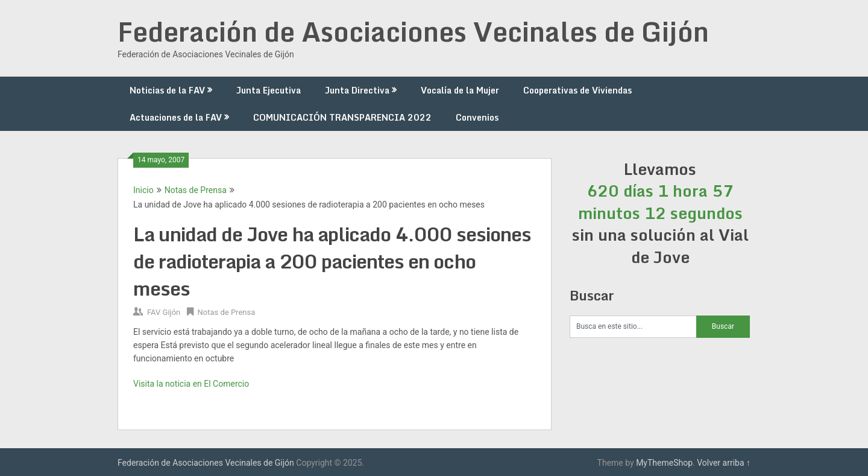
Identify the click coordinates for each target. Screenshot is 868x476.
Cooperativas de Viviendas (577, 90)
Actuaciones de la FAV (176, 117)
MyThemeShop (664, 463)
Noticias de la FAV (167, 90)
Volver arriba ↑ (724, 463)
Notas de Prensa (196, 190)
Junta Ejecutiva (269, 90)
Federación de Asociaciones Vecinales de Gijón (413, 31)
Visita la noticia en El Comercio (191, 384)
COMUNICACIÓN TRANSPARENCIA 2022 (342, 117)
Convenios (477, 117)
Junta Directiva (357, 90)
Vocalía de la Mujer (460, 90)
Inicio (143, 190)
